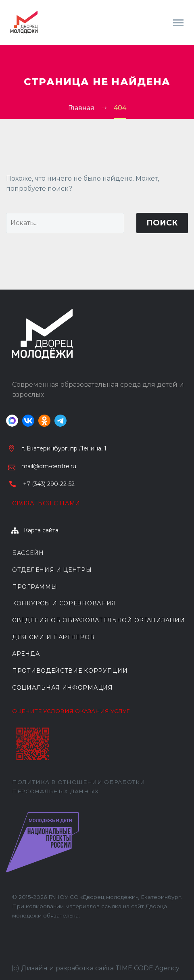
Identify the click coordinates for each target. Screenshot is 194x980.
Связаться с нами (46, 503)
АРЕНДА (26, 654)
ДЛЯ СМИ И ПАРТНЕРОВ (53, 637)
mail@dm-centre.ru (49, 466)
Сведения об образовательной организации (98, 620)
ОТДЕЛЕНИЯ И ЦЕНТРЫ (52, 570)
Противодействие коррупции (70, 671)
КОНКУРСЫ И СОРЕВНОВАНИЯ (64, 603)
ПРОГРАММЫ (34, 587)
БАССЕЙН (28, 553)
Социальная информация (63, 688)
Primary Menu (178, 23)
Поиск (162, 223)
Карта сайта (41, 530)
